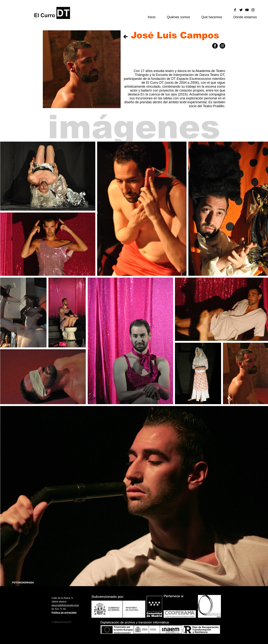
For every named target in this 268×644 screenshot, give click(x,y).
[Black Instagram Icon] (253, 10)
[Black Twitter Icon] (241, 10)
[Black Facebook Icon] (235, 10)
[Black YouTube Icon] (247, 10)
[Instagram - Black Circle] (222, 46)
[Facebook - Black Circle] (215, 46)
